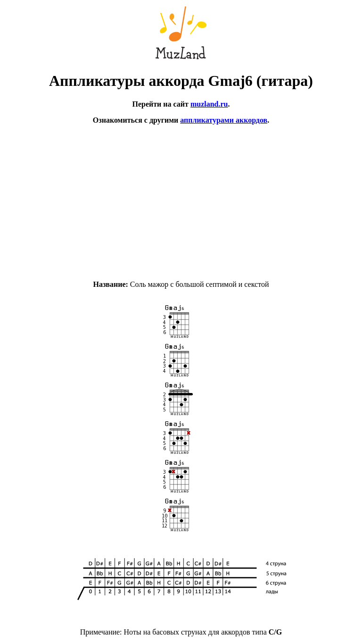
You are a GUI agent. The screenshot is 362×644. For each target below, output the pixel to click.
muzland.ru (209, 104)
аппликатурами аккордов (224, 120)
